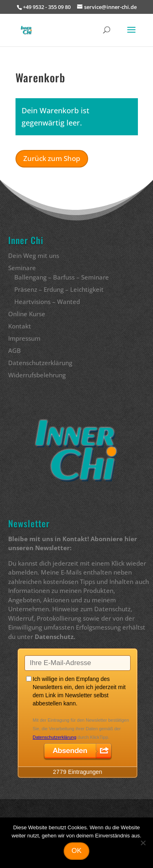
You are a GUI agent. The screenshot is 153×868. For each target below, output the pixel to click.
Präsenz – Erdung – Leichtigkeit (59, 289)
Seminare (22, 268)
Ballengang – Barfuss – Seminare (62, 277)
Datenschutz (54, 637)
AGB (14, 350)
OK (76, 851)
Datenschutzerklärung (40, 363)
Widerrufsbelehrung (37, 375)
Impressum (24, 338)
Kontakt (20, 326)
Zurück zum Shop (52, 158)
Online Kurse (27, 314)
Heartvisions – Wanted (47, 302)
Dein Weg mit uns (34, 256)
